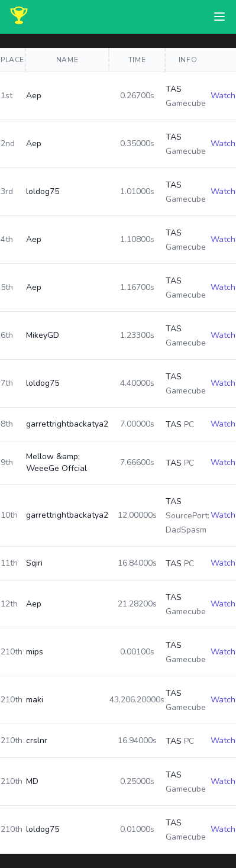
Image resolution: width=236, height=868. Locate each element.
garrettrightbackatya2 (67, 424)
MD (32, 781)
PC (189, 425)
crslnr (37, 740)
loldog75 (43, 191)
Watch (223, 96)
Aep (34, 96)
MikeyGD (43, 335)
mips (35, 652)
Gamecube (186, 103)
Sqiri (34, 563)
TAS (174, 89)
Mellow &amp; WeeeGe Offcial (56, 462)
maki (35, 700)
